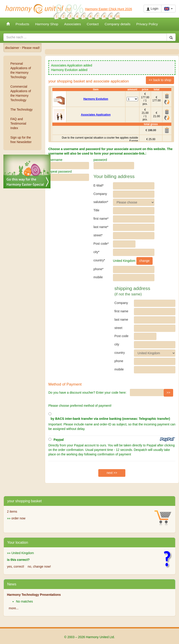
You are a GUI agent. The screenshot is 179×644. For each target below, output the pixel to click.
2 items (12, 512)
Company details (118, 24)
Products (22, 24)
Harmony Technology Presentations (34, 595)
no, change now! (39, 566)
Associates (72, 24)
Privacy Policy (147, 24)
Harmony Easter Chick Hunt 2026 (109, 9)
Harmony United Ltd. (38, 9)
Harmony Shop (47, 24)
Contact (93, 24)
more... (14, 608)
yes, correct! (16, 566)
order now (18, 518)
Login (152, 9)
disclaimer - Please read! (22, 48)
